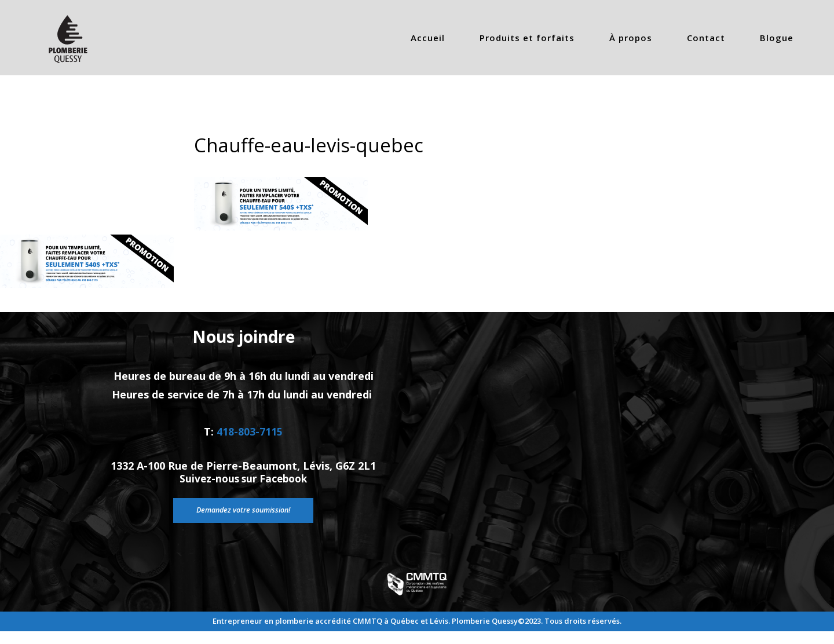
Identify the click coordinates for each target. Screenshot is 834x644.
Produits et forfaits (527, 38)
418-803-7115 (250, 441)
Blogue (777, 38)
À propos (631, 38)
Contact (706, 38)
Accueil (428, 38)
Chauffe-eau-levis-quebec (317, 144)
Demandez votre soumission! (244, 530)
